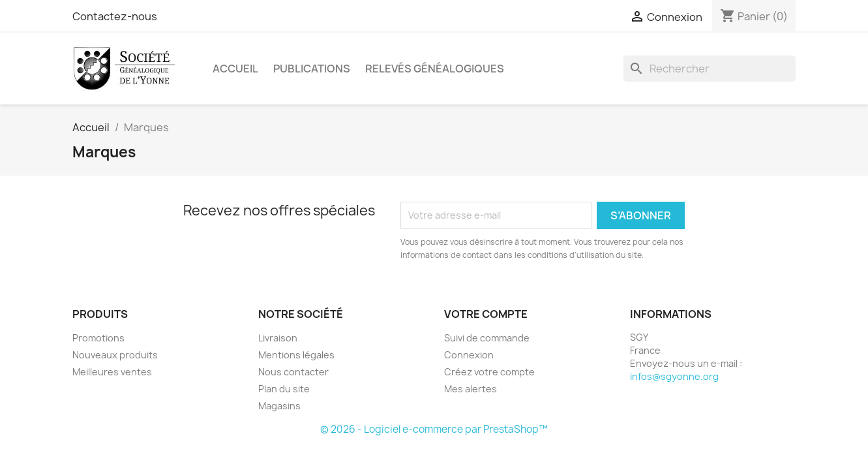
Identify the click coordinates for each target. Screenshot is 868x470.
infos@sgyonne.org (674, 376)
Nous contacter (293, 372)
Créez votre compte (489, 372)
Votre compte (486, 314)
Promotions (98, 338)
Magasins (279, 406)
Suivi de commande (487, 338)
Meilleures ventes (112, 372)
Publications (312, 69)
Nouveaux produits (115, 355)
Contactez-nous (115, 16)
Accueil (235, 69)
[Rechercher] (710, 69)
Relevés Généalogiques (435, 69)
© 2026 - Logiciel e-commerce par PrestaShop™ (434, 429)
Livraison (278, 338)
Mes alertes (471, 389)
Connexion (469, 355)
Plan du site (284, 389)
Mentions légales (296, 355)
